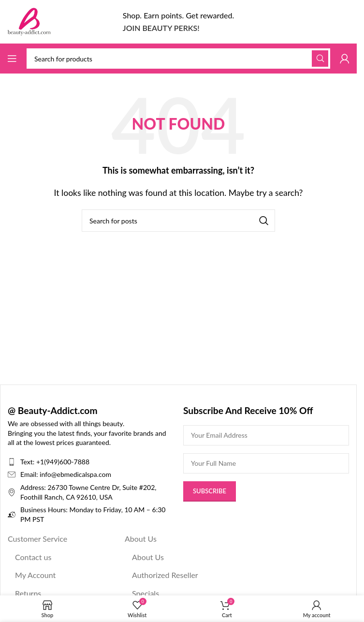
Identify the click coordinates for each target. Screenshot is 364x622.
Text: (28, 462)
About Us (141, 539)
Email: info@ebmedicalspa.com (66, 474)
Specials (146, 593)
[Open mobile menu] (12, 59)
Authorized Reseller (165, 575)
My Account (35, 575)
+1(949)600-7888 (63, 462)
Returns (28, 593)
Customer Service (37, 539)
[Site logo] (29, 21)
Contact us (33, 557)
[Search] (178, 59)
